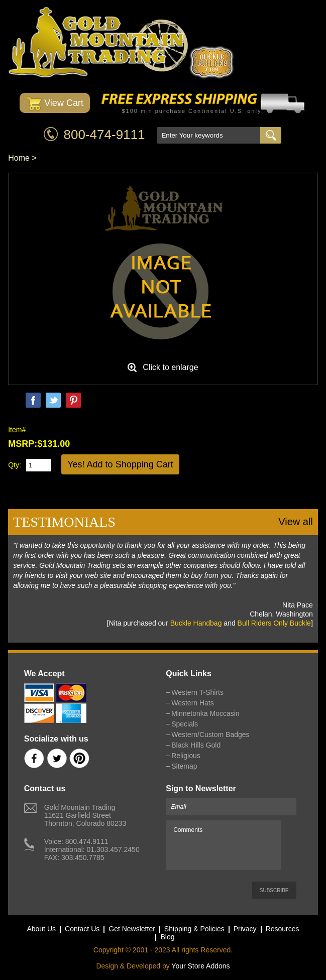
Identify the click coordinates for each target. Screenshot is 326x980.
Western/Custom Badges (210, 734)
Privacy (245, 929)
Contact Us (82, 929)
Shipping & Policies (194, 929)
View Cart (55, 104)
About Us (41, 929)
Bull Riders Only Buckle (274, 623)
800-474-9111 (104, 135)
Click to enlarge (170, 367)
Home (19, 158)
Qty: (15, 465)
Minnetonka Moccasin (205, 713)
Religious (186, 756)
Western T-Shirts (197, 692)
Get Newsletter (132, 929)
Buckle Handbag (196, 623)
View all (296, 522)
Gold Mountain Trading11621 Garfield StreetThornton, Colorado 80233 (85, 815)
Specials (185, 724)
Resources (283, 929)
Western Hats (193, 703)
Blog (167, 937)
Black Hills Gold (196, 745)
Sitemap (184, 766)
